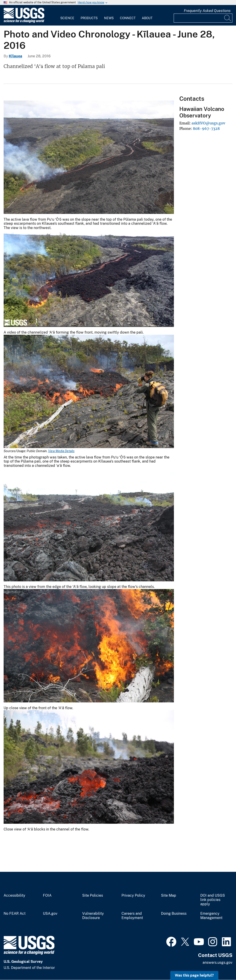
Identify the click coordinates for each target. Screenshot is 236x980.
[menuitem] (67, 15)
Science (67, 18)
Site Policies (93, 896)
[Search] (228, 18)
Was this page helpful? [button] (194, 975)
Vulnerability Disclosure (93, 916)
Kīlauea (15, 56)
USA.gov (50, 914)
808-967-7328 (206, 129)
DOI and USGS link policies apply (213, 900)
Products (89, 18)
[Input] (203, 18)
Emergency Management (211, 916)
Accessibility (14, 896)
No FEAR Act (15, 914)
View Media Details (61, 451)
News (109, 18)
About (147, 18)
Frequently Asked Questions (207, 11)
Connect (128, 18)
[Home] (24, 22)
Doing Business (174, 914)
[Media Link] (89, 158)
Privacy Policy (133, 896)
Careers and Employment (132, 916)
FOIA (47, 896)
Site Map (169, 896)
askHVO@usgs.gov (208, 123)
